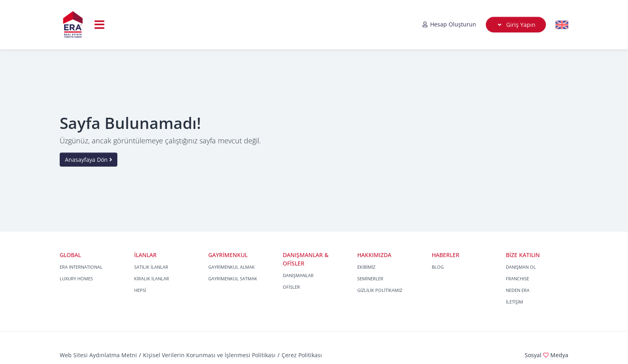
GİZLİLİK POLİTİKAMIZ (380, 290)
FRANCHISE (517, 279)
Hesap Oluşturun (449, 24)
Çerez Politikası (302, 355)
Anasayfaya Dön (89, 160)
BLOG (438, 267)
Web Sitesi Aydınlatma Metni (98, 355)
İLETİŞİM (514, 302)
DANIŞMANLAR (298, 275)
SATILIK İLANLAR (151, 267)
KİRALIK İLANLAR (152, 279)
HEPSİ (140, 290)
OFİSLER (291, 287)
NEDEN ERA (518, 290)
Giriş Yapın (516, 25)
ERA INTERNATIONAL (81, 267)
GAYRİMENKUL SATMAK (233, 279)
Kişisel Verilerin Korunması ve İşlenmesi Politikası (209, 355)
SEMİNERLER (370, 279)
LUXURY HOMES (76, 279)
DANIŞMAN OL (521, 267)
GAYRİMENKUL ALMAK (231, 267)
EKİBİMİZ (366, 267)
